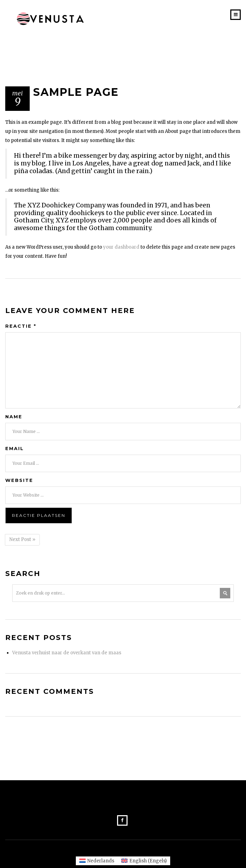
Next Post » (22, 539)
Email (15, 448)
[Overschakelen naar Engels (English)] (144, 861)
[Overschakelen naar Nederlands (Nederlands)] (97, 861)
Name (14, 417)
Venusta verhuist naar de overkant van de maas (67, 653)
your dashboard (121, 247)
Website (19, 480)
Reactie (21, 326)
